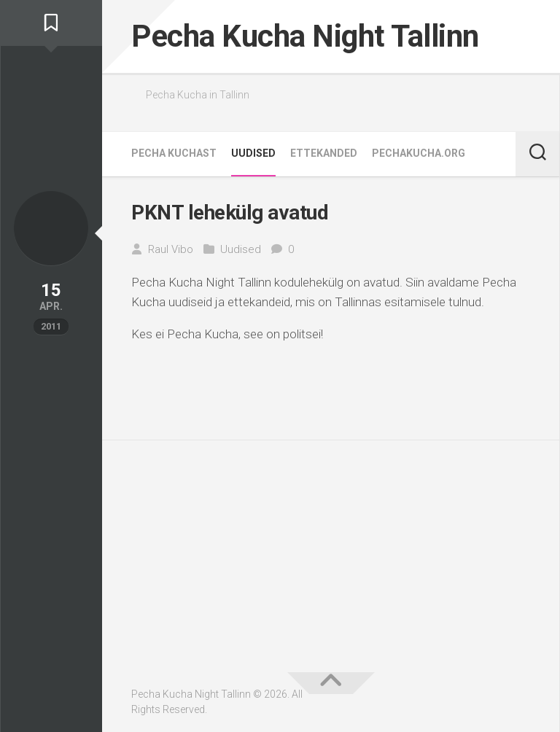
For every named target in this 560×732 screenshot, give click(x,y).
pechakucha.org (419, 153)
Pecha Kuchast (174, 153)
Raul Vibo (171, 249)
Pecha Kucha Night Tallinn (305, 36)
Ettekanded (324, 153)
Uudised (253, 153)
